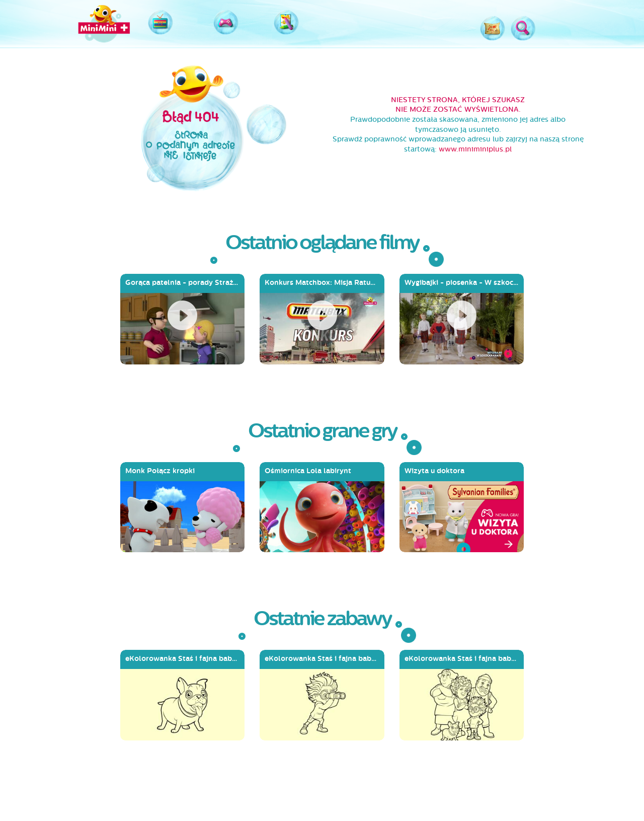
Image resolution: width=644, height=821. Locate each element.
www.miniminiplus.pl (475, 149)
